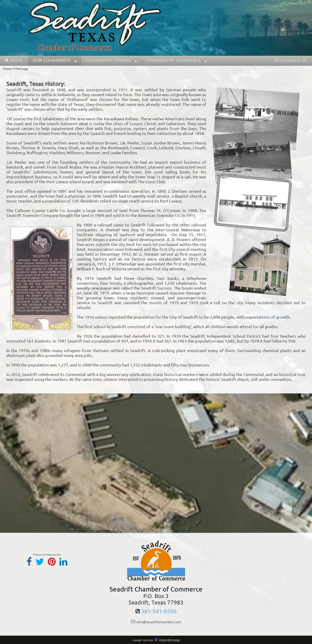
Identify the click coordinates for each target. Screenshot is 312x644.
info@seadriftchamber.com (159, 622)
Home (7, 69)
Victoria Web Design (169, 640)
